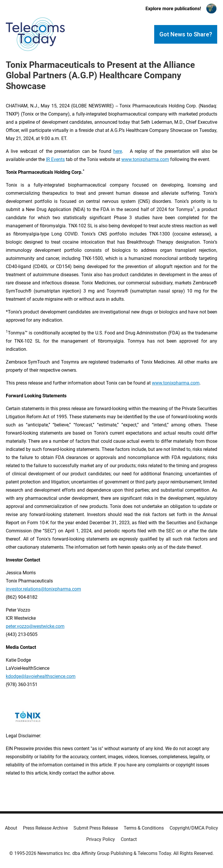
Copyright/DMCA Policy (194, 828)
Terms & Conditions (144, 828)
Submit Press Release (96, 828)
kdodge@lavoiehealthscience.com (41, 676)
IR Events (55, 159)
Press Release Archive (45, 828)
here (118, 151)
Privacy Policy (101, 839)
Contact (129, 839)
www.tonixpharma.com (145, 159)
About (11, 828)
